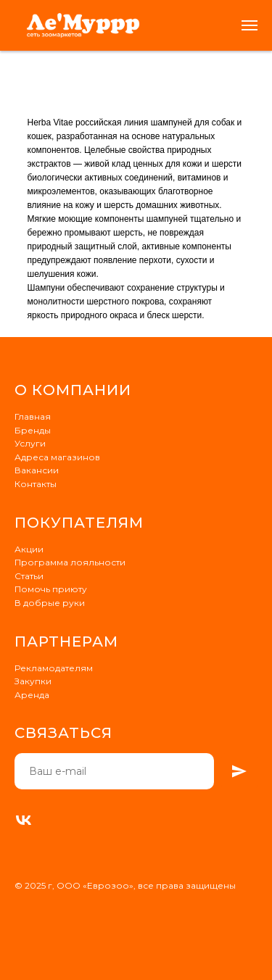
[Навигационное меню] (250, 25)
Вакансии (37, 470)
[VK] (24, 820)
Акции (29, 549)
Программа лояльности (70, 562)
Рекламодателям (54, 668)
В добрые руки (50, 603)
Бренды (33, 430)
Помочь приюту (51, 589)
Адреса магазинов (57, 457)
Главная (33, 416)
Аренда (32, 695)
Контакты (36, 484)
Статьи (29, 576)
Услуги (30, 443)
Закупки (33, 681)
